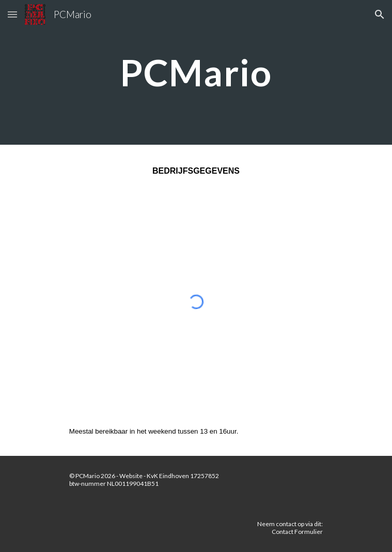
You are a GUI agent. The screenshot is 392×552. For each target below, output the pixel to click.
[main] (196, 73)
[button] (12, 14)
